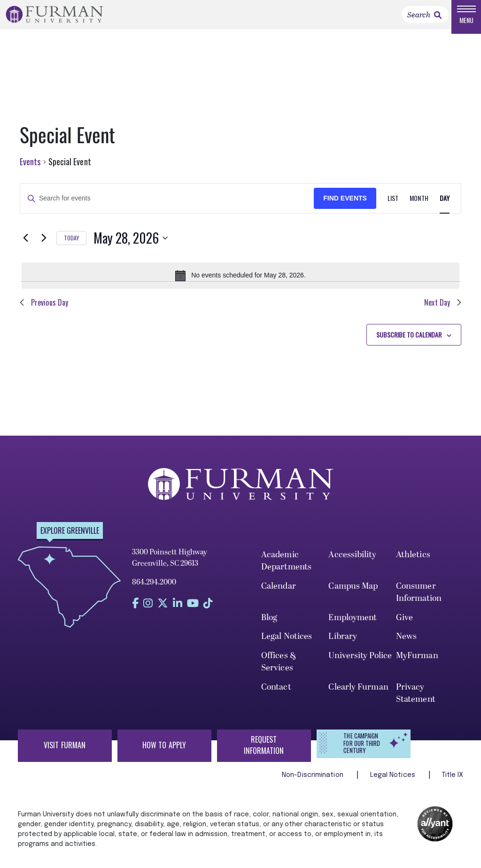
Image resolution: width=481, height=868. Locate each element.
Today (71, 246)
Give (404, 626)
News (406, 645)
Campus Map (353, 595)
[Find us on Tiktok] (208, 612)
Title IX (453, 784)
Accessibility (352, 564)
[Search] (425, 19)
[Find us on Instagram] (148, 612)
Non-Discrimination (314, 784)
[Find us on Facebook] (135, 612)
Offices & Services (279, 671)
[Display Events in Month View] (419, 207)
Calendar (279, 595)
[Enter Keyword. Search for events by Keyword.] (167, 207)
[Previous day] (25, 246)
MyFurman (417, 664)
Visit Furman (65, 754)
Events (30, 171)
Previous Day (44, 311)
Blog (269, 626)
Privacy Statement (416, 702)
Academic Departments (286, 570)
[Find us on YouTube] (193, 612)
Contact (276, 695)
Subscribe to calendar (409, 343)
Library (343, 645)
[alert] (240, 284)
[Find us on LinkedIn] (178, 612)
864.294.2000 (154, 591)
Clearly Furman (358, 695)
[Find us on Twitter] (163, 612)
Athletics (413, 564)
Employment (353, 626)
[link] (438, 19)
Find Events (345, 207)
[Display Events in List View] (393, 207)
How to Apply (164, 754)
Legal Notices (287, 645)
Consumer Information (419, 601)
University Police (360, 664)
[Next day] (44, 246)
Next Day (443, 311)
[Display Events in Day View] (445, 207)
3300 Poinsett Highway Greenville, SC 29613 (170, 567)
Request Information (264, 754)
